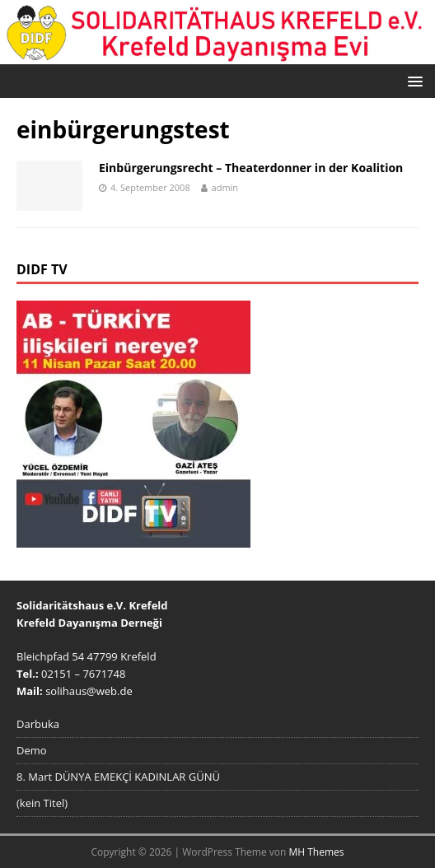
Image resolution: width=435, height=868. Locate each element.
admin (225, 187)
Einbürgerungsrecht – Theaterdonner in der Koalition (251, 168)
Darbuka (38, 724)
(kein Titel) (42, 803)
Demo (32, 750)
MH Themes (317, 852)
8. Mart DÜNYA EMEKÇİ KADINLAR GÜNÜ (118, 777)
